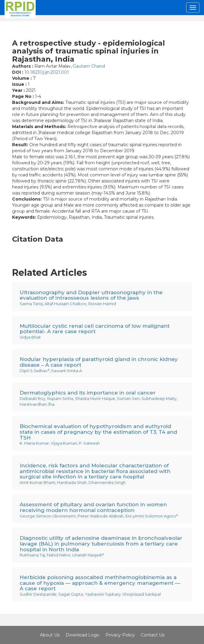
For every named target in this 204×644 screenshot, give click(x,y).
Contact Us (153, 635)
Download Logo (83, 635)
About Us (50, 635)
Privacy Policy (120, 635)
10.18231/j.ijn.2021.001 (47, 72)
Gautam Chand (89, 66)
